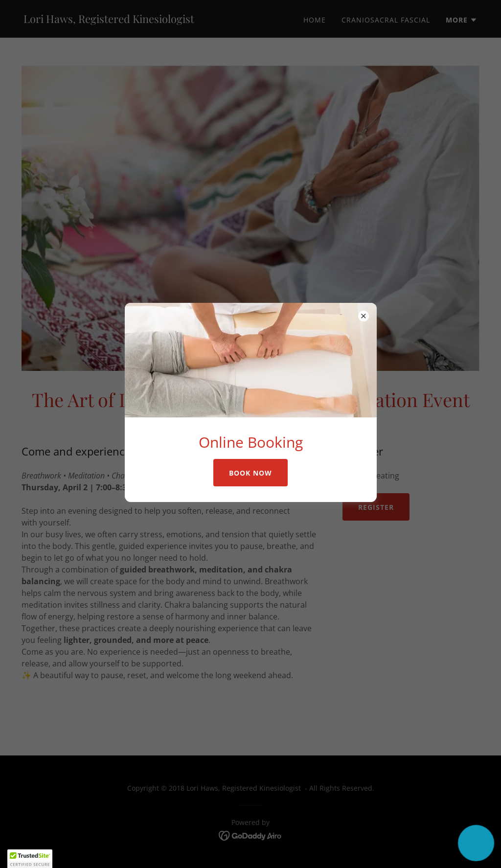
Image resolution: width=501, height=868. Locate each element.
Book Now (250, 473)
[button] (476, 843)
